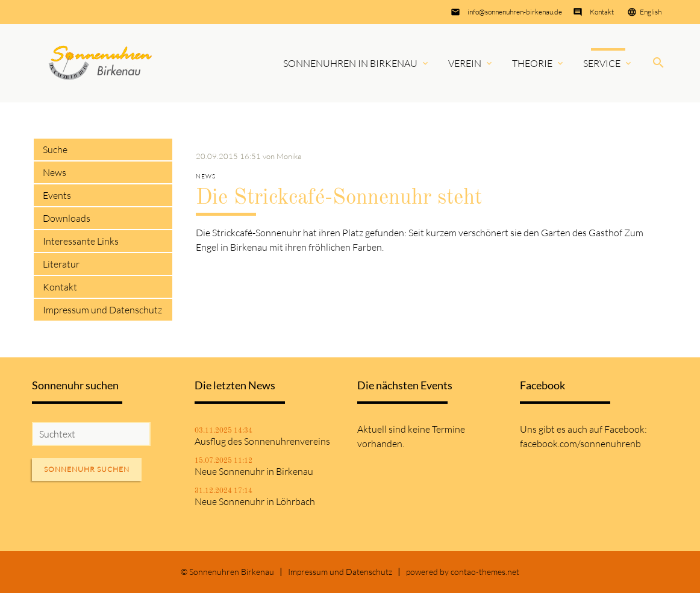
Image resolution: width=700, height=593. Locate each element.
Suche (55, 149)
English (651, 12)
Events (57, 195)
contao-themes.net (485, 572)
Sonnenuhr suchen (87, 469)
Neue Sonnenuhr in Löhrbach (255, 501)
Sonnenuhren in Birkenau (350, 63)
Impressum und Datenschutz (102, 310)
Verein (465, 63)
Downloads (67, 218)
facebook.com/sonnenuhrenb (580, 444)
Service (602, 63)
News (55, 172)
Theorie (532, 63)
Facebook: (626, 429)
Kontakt (602, 12)
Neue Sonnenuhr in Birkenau (254, 471)
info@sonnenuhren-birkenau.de (515, 12)
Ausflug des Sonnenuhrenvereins (262, 441)
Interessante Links (81, 241)
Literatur (61, 264)
